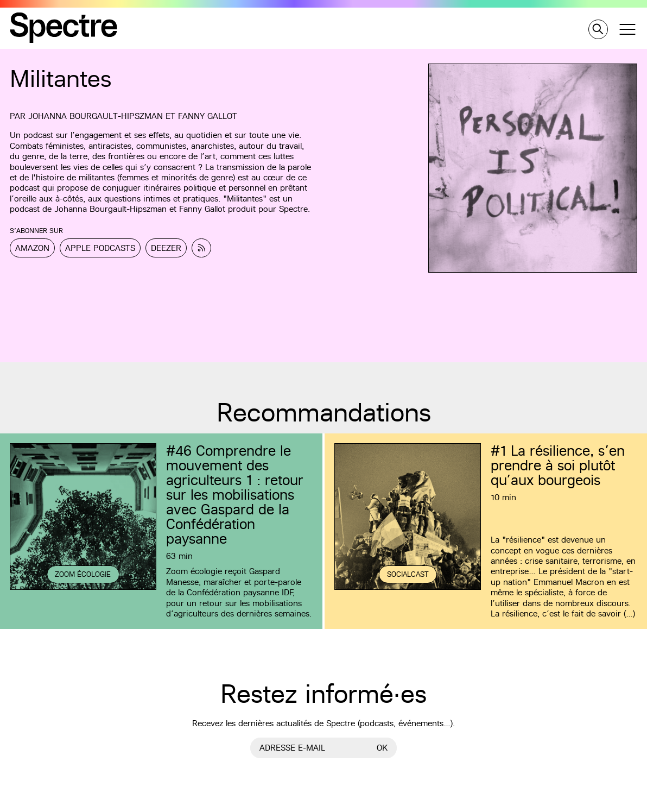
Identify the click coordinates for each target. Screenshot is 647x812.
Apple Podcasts (100, 248)
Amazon (32, 248)
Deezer (166, 248)
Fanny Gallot (208, 116)
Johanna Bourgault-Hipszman (96, 116)
